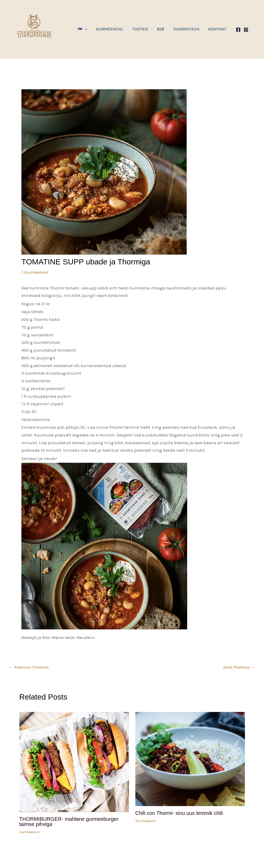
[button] (82, 29)
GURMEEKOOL (110, 29)
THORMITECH (186, 29)
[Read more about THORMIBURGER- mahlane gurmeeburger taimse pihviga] (74, 761)
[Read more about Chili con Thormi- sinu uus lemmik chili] (190, 759)
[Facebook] (238, 30)
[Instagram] (246, 30)
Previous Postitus (29, 667)
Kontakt (217, 29)
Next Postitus (239, 667)
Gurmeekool (36, 272)
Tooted (140, 29)
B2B (160, 29)
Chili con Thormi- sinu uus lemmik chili (179, 813)
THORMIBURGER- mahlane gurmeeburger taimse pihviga (69, 822)
